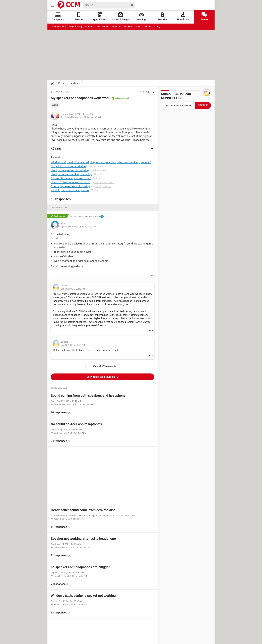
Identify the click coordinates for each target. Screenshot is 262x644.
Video (138, 27)
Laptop (55, 105)
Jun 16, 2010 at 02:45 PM (73, 289)
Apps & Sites (100, 17)
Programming (75, 27)
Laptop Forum (103, 186)
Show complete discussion (101, 377)
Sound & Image (121, 17)
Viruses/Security (152, 27)
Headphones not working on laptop (71, 174)
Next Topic (146, 92)
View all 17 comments (105, 366)
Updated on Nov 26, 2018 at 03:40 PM (78, 227)
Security (162, 17)
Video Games (102, 27)
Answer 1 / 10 (59, 207)
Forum (204, 17)
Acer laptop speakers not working (70, 186)
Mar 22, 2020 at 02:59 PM (91, 117)
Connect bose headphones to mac (71, 178)
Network (128, 27)
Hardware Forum (104, 182)
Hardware (116, 27)
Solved (118, 98)
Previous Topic (61, 92)
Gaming (141, 17)
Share (58, 149)
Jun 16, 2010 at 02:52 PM (73, 345)
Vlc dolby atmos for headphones (70, 190)
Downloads (183, 17)
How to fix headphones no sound (70, 182)
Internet (89, 27)
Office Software (58, 27)
